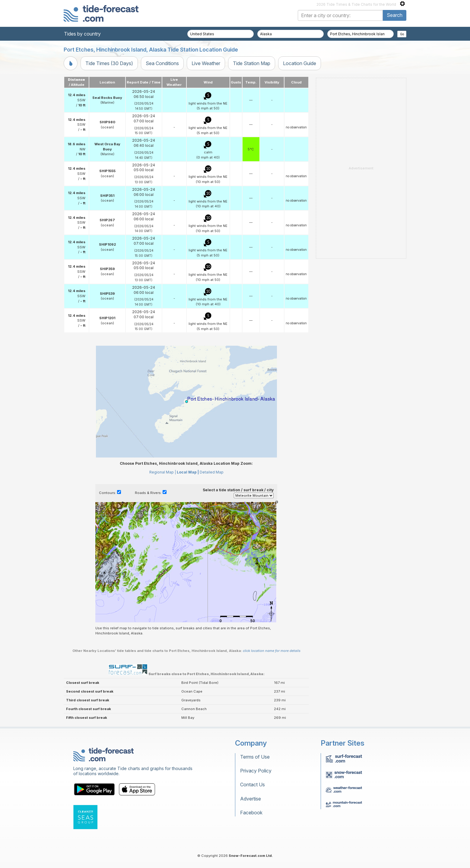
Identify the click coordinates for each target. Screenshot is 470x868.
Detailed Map (212, 472)
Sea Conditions (162, 63)
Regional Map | (163, 472)
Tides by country (82, 34)
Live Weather (206, 63)
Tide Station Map (252, 63)
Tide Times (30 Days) (109, 63)
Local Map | (188, 472)
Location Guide (300, 63)
